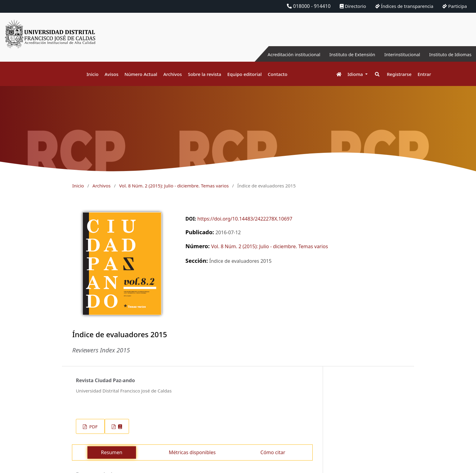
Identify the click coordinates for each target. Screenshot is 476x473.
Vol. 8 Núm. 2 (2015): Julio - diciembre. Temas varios (174, 186)
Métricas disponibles (192, 452)
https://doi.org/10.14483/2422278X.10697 (245, 219)
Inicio (92, 74)
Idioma (356, 74)
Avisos (111, 74)
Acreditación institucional (280, 54)
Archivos (173, 74)
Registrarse (399, 74)
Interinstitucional (397, 54)
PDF (93, 427)
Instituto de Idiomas (448, 54)
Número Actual (141, 74)
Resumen (112, 452)
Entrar (424, 74)
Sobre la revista (205, 74)
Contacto (278, 74)
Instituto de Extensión (343, 54)
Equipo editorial (245, 74)
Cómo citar (273, 452)
